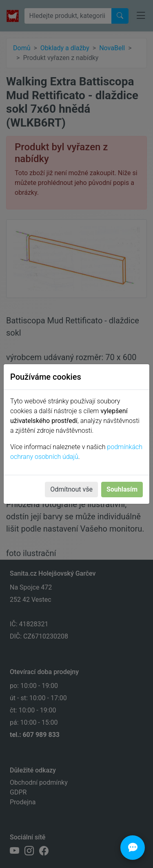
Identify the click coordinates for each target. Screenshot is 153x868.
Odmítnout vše (71, 489)
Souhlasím (122, 489)
